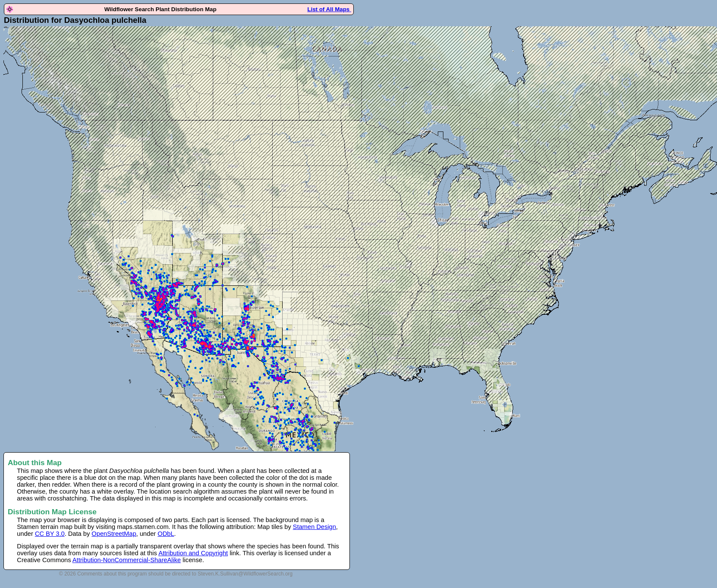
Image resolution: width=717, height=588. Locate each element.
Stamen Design (315, 527)
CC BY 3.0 (50, 534)
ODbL (166, 534)
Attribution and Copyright (193, 553)
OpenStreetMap (114, 534)
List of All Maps (329, 9)
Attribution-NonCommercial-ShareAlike (127, 560)
